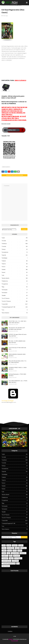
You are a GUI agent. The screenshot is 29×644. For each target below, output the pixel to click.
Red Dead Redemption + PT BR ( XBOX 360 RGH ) (17, 375)
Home (15, 636)
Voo (15, 310)
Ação (15, 238)
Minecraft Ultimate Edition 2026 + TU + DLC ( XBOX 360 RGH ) (18, 362)
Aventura (15, 244)
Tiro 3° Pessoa (15, 298)
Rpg (15, 287)
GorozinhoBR (14, 641)
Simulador (15, 293)
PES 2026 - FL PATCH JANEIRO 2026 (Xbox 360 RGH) (17, 342)
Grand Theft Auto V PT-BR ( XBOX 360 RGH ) (17, 348)
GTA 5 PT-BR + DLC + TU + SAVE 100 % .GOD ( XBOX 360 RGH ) (17, 322)
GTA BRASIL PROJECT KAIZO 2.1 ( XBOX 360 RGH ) (18, 368)
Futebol (15, 261)
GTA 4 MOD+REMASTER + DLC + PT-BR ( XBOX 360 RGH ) (18, 381)
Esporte (15, 255)
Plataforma (15, 281)
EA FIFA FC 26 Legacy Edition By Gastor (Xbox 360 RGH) (18, 335)
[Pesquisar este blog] (9, 230)
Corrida (15, 246)
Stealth (15, 296)
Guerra (15, 264)
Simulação (15, 290)
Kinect (15, 272)
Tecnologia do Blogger (13, 400)
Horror (15, 267)
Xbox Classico (6, 167)
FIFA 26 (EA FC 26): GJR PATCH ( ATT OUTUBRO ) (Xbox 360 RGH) (17, 329)
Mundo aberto (15, 278)
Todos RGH (15, 304)
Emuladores (15, 252)
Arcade (15, 241)
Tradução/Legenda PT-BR (15, 307)
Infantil (15, 270)
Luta (15, 275)
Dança (15, 249)
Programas (15, 284)
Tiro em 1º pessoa (15, 301)
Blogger (11, 639)
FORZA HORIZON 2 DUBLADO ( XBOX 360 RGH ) (17, 355)
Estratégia (15, 258)
